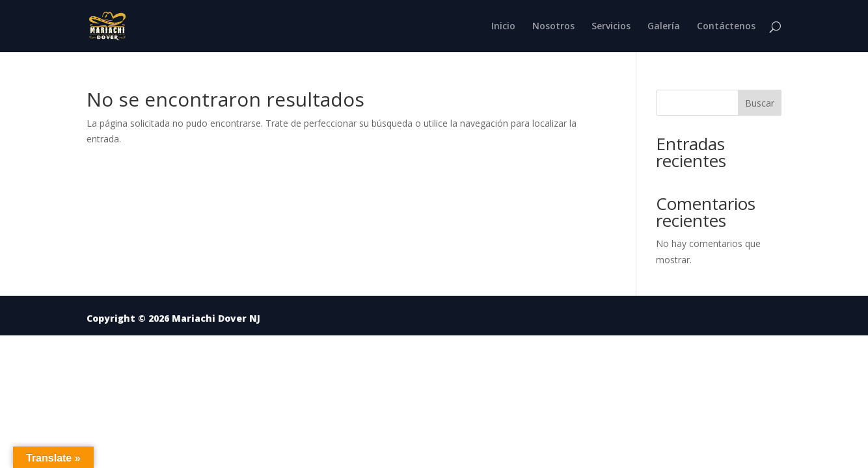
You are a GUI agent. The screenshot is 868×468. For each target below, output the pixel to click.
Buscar (760, 103)
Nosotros (553, 27)
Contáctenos (726, 27)
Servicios (611, 27)
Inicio (503, 27)
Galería (664, 27)
